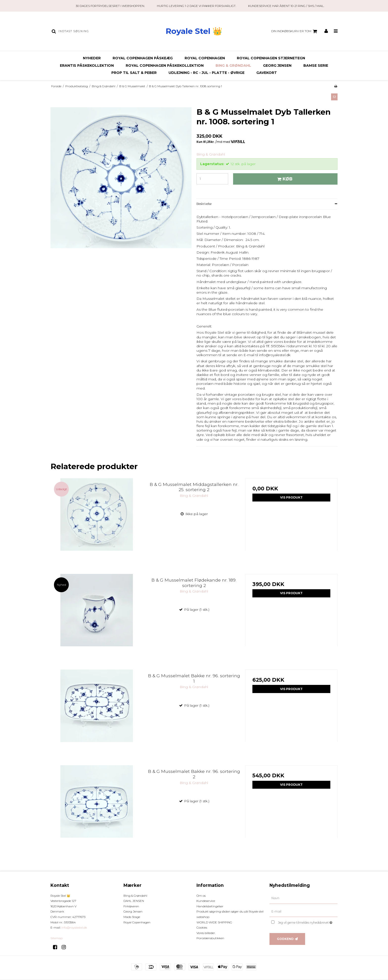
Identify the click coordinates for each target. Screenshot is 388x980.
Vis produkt (291, 497)
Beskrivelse (204, 204)
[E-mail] (303, 911)
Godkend (285, 939)
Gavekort (267, 73)
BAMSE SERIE (316, 65)
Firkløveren (131, 906)
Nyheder (92, 58)
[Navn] (303, 898)
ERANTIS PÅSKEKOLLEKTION (87, 65)
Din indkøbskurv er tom (295, 31)
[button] (334, 97)
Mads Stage (132, 917)
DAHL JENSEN (134, 901)
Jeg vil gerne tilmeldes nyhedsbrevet (308, 922)
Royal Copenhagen (205, 58)
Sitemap (57, 938)
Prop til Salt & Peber (134, 73)
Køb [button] (284, 179)
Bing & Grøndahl (233, 65)
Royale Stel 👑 (194, 31)
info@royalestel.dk (74, 927)
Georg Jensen (277, 65)
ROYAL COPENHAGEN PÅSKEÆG (143, 58)
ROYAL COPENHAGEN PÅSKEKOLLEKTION (165, 65)
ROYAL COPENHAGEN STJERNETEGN (271, 58)
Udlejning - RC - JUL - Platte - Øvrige (206, 73)
